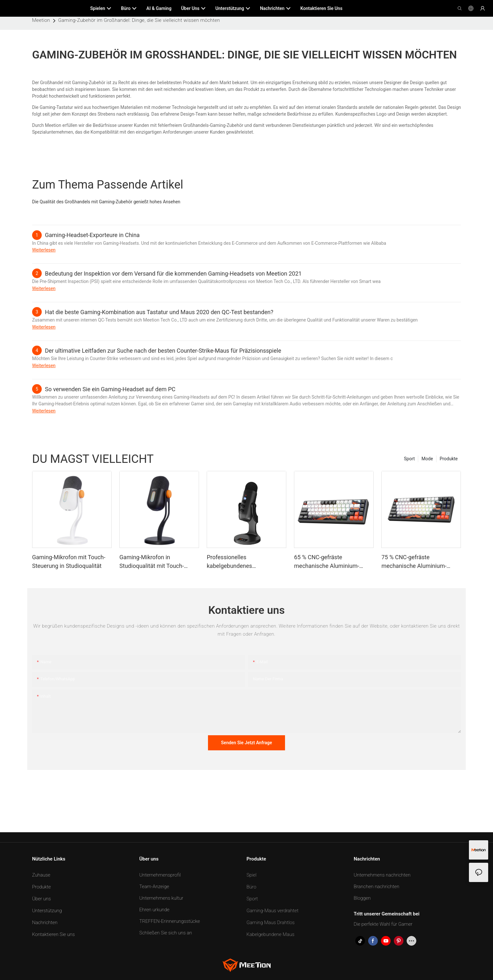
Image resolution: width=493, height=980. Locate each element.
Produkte (449, 459)
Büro (251, 887)
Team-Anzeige (154, 887)
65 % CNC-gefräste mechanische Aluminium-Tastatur (327, 562)
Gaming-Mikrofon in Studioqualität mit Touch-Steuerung (152, 562)
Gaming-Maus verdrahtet (272, 911)
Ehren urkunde (154, 910)
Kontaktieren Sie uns (53, 934)
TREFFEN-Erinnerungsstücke (170, 921)
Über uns (41, 899)
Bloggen (362, 898)
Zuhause (41, 875)
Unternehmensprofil (160, 875)
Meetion (41, 20)
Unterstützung (47, 911)
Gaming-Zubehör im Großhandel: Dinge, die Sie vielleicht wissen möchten (139, 20)
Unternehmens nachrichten (382, 875)
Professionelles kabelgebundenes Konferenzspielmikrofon (237, 562)
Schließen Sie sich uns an (166, 933)
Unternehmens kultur (161, 898)
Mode (427, 459)
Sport (410, 459)
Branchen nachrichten (376, 887)
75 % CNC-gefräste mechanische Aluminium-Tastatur (414, 562)
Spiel (251, 875)
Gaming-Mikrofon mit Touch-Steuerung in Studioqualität (69, 561)
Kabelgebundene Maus (270, 934)
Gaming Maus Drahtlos (271, 923)
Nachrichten (45, 923)
